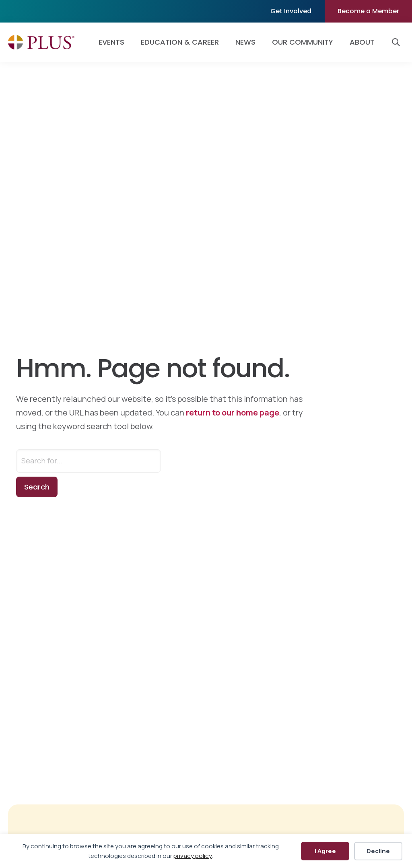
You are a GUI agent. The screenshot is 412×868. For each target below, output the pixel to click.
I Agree (325, 851)
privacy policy (193, 856)
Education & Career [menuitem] (180, 42)
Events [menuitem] (111, 42)
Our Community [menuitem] (303, 42)
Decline (378, 851)
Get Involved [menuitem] (291, 11)
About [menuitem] (362, 42)
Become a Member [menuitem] (368, 11)
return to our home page (233, 412)
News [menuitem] (245, 42)
